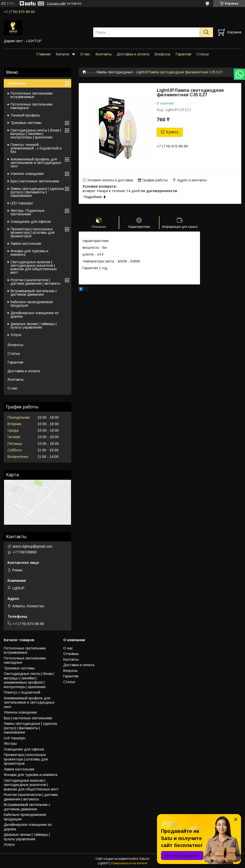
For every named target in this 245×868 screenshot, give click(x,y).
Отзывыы (71, 654)
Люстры (10, 744)
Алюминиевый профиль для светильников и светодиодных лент (36, 163)
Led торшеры (15, 738)
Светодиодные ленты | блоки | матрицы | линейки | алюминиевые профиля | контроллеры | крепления (29, 680)
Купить (172, 132)
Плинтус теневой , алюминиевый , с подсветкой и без (36, 148)
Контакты (103, 54)
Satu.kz (144, 859)
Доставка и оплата (133, 54)
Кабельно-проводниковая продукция (32, 304)
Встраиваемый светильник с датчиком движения (34, 293)
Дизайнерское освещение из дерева (34, 315)
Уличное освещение (27, 174)
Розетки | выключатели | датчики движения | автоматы (35, 282)
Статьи (203, 54)
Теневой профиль (25, 115)
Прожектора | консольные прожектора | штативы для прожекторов (32, 233)
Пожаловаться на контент (129, 863)
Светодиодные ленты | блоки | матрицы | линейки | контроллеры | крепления (36, 134)
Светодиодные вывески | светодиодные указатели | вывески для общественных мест (34, 267)
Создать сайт (56, 3)
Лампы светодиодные (114, 72)
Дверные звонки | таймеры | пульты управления (33, 326)
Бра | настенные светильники (35, 181)
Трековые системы (26, 123)
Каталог (63, 54)
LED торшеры (22, 203)
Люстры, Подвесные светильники (27, 212)
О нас (85, 54)
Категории (16, 83)
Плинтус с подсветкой (22, 692)
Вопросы (162, 54)
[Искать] (206, 32)
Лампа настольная (26, 244)
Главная (43, 54)
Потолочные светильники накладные (31, 106)
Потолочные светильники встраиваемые (31, 95)
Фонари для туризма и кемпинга (29, 253)
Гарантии (183, 54)
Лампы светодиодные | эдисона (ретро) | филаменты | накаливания (37, 192)
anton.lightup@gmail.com (32, 546)
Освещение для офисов (31, 222)
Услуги (16, 335)
